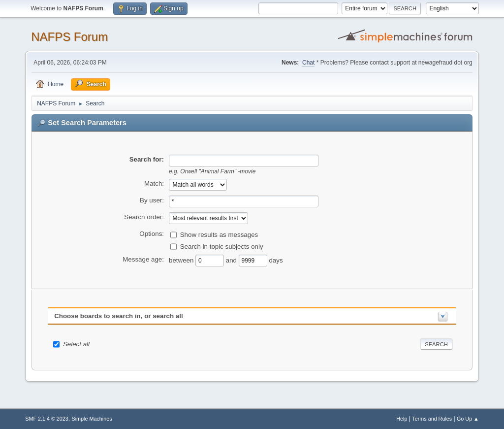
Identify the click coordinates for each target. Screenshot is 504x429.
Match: (154, 183)
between (182, 260)
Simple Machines (92, 419)
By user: (152, 200)
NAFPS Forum (69, 37)
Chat (308, 63)
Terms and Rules (432, 419)
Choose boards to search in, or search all (118, 316)
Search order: (144, 217)
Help (402, 419)
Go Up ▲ (468, 419)
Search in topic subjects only (222, 246)
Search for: (147, 159)
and (232, 260)
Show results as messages (219, 234)
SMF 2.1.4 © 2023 (47, 419)
